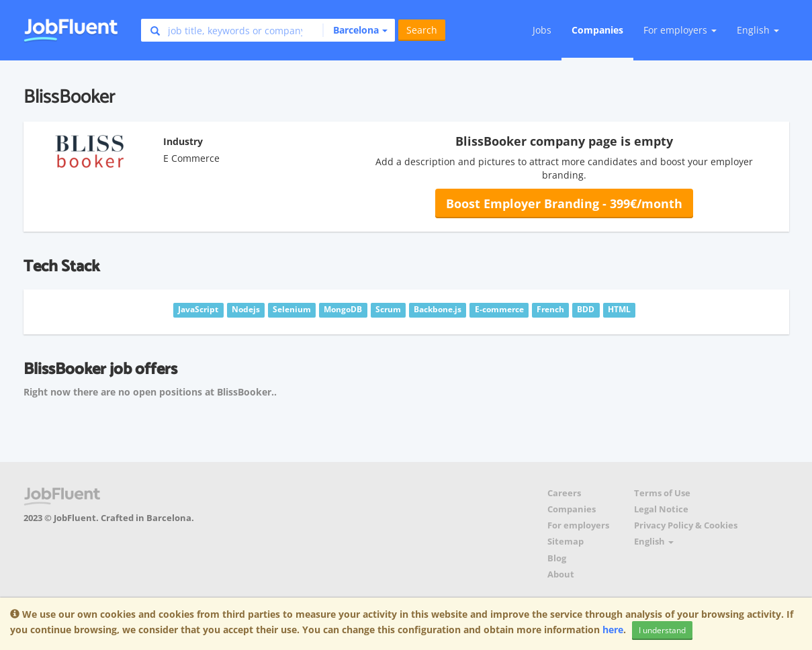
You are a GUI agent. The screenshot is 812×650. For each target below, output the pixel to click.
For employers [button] (680, 30)
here (613, 630)
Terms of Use (662, 493)
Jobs (542, 30)
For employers (578, 525)
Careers (564, 493)
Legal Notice (661, 509)
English (758, 30)
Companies (597, 30)
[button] (355, 30)
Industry (183, 141)
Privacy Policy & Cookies (686, 525)
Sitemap (566, 542)
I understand (662, 630)
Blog (557, 558)
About (561, 574)
